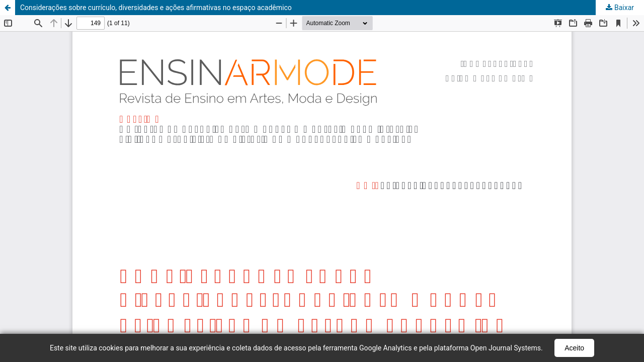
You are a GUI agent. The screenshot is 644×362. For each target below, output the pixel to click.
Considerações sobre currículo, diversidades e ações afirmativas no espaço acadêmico (156, 8)
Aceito (574, 348)
